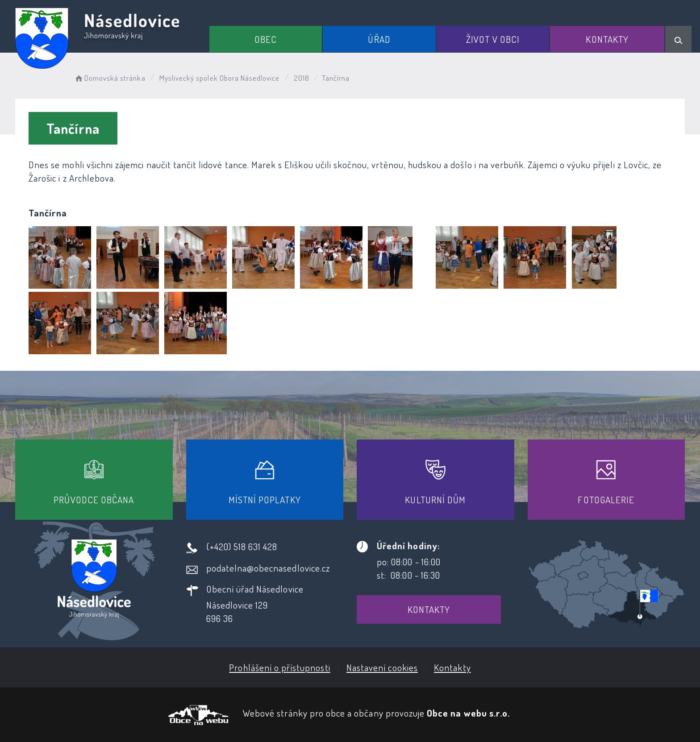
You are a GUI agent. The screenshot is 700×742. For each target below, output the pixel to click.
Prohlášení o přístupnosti (279, 667)
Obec (266, 39)
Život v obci (493, 39)
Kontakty (607, 39)
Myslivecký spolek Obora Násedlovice (220, 78)
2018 (302, 78)
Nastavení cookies (382, 667)
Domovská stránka (110, 78)
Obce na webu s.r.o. (468, 713)
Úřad (379, 39)
